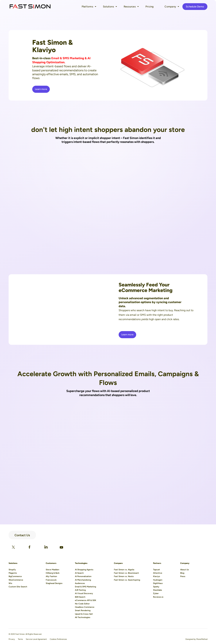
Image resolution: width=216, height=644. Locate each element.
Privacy (12, 639)
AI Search (79, 573)
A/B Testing (80, 590)
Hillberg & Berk (53, 573)
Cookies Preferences (58, 639)
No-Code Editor (82, 604)
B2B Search (80, 597)
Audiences (80, 583)
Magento (13, 573)
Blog (182, 573)
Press (183, 576)
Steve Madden (52, 570)
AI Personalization (83, 576)
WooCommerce (16, 580)
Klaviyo (157, 576)
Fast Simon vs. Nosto (124, 576)
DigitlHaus (158, 583)
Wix (10, 583)
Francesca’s (51, 580)
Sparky (156, 587)
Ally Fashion (51, 576)
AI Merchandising (83, 580)
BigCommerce (15, 576)
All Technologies (83, 617)
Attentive (158, 573)
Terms (20, 639)
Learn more (41, 89)
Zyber (156, 593)
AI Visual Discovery (84, 593)
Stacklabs (158, 590)
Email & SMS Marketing (85, 587)
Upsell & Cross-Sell (84, 614)
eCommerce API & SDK (86, 600)
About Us (185, 570)
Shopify (12, 570)
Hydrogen (158, 580)
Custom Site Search (18, 587)
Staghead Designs (54, 583)
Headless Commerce (85, 607)
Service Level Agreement (36, 639)
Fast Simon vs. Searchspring (127, 580)
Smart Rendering (83, 610)
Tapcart (157, 570)
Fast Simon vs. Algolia (124, 570)
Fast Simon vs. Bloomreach (126, 573)
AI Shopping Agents (84, 570)
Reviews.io (158, 597)
